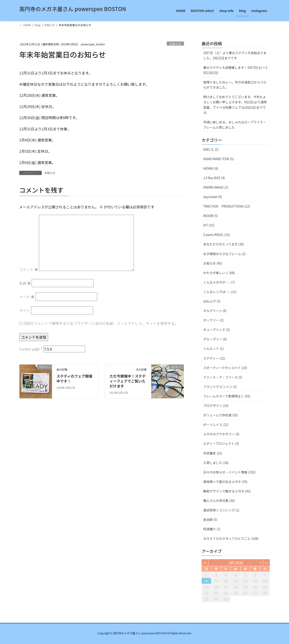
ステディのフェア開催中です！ (74, 379)
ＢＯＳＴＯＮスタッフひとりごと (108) (231, 538)
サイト (25, 310)
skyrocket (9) (213, 197)
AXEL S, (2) (211, 149)
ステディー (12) (214, 358)
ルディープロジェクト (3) (221, 443)
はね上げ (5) (212, 301)
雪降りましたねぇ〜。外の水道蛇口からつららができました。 (235, 85)
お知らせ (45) (213, 263)
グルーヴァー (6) (215, 339)
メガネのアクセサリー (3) (221, 434)
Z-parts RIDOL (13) (217, 235)
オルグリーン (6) (215, 311)
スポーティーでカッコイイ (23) (225, 368)
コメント (29, 269)
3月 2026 (236, 563)
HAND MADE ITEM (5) (218, 159)
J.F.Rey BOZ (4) (214, 178)
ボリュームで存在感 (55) (221, 415)
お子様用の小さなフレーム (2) (224, 254)
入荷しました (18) (216, 463)
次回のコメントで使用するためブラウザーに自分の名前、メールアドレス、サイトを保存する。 (101, 323)
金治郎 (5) (210, 519)
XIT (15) (209, 225)
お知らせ (175, 44)
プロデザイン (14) (216, 406)
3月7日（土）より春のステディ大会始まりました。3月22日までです (235, 55)
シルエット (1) (213, 349)
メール (27, 297)
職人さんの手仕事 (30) (219, 501)
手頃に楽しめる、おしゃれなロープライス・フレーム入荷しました (235, 125)
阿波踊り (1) (212, 529)
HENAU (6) (211, 168)
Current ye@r (31, 349)
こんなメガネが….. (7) (219, 282)
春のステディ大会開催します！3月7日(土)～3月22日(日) (235, 70)
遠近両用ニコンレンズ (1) (221, 510)
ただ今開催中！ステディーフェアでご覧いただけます (128, 381)
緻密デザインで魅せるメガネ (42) (227, 491)
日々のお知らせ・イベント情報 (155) (229, 472)
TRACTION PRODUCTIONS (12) (227, 206)
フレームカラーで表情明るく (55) (227, 396)
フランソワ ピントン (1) (220, 387)
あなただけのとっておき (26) (224, 244)
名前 (25, 283)
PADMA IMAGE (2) (216, 187)
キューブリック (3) (217, 330)
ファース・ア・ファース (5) (223, 377)
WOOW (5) (211, 216)
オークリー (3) (213, 320)
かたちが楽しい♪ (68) (219, 273)
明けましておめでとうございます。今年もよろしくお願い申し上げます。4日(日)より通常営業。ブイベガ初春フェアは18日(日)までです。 (235, 105)
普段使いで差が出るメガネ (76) (225, 482)
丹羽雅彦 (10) (213, 453)
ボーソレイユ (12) (216, 425)
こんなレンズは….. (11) (220, 292)
